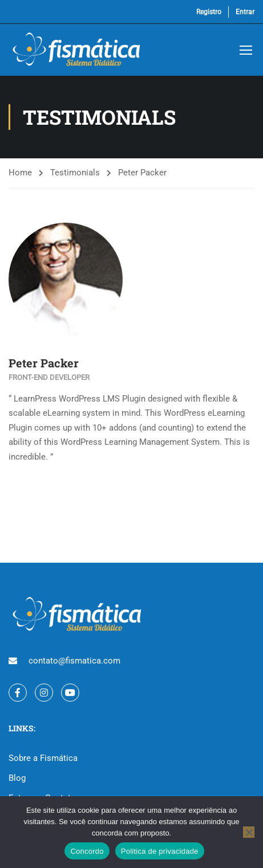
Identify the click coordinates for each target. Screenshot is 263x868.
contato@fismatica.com (74, 661)
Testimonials (75, 173)
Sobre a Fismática (43, 758)
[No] (249, 832)
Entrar (245, 12)
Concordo (87, 851)
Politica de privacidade (160, 851)
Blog (17, 778)
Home (20, 173)
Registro (209, 12)
